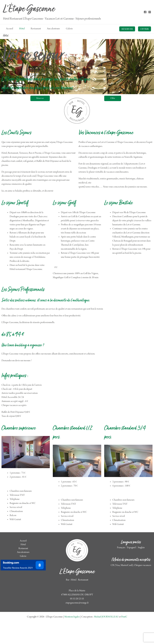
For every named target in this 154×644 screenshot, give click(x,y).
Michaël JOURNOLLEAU (106, 631)
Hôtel (23, 545)
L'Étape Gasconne (29, 10)
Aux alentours (23, 553)
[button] (127, 29)
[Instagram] (150, 12)
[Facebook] (145, 12)
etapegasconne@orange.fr (77, 617)
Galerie (23, 557)
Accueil (23, 541)
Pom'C (125, 631)
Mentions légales (71, 631)
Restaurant (23, 549)
